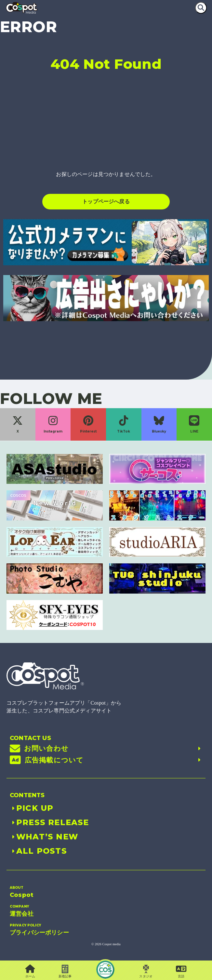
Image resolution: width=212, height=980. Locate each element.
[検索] (201, 8)
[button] (181, 972)
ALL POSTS (38, 851)
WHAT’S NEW (44, 837)
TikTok (124, 424)
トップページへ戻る (106, 201)
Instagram (53, 424)
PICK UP (32, 808)
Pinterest (88, 424)
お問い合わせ (106, 748)
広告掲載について (106, 760)
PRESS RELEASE (49, 822)
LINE (194, 424)
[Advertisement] (106, 125)
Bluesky (159, 424)
